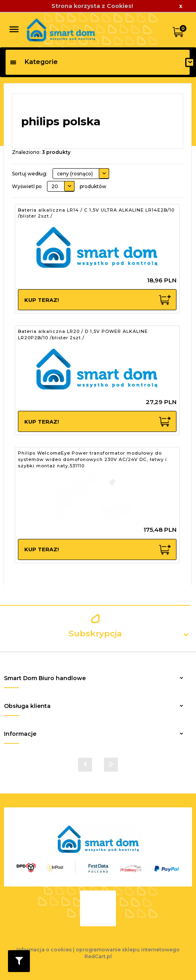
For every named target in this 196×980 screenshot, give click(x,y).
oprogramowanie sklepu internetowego (128, 950)
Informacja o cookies (44, 950)
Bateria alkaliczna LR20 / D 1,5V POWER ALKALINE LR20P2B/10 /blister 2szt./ (83, 334)
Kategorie (34, 62)
